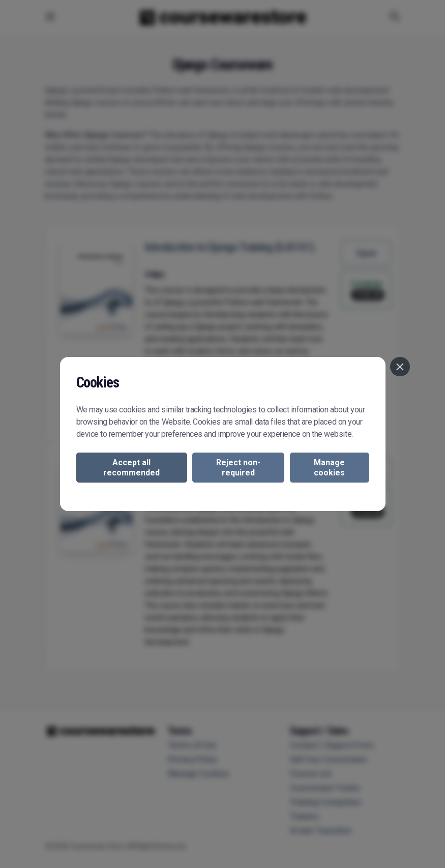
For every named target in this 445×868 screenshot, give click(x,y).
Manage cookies (329, 467)
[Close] (400, 367)
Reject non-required (238, 467)
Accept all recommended (131, 467)
